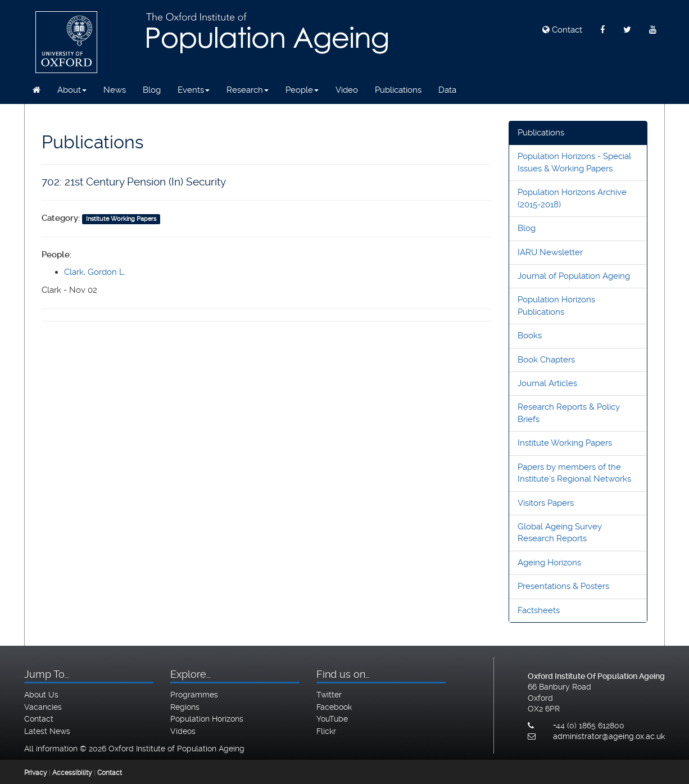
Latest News (47, 731)
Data (447, 90)
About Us (41, 695)
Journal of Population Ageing (574, 276)
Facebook (334, 707)
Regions (185, 707)
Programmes (194, 695)
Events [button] (194, 90)
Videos (183, 731)
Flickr (326, 731)
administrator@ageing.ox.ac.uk (609, 736)
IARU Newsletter (550, 252)
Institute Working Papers (565, 443)
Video (347, 90)
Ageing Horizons (549, 563)
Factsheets (539, 610)
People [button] (302, 90)
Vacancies (43, 707)
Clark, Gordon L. (95, 272)
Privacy (36, 773)
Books (530, 336)
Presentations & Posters (563, 586)
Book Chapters (546, 360)
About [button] (72, 90)
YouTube (332, 719)
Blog (152, 90)
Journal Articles (547, 383)
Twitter (329, 695)
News (115, 90)
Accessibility (72, 773)
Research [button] (248, 90)
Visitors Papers (546, 503)
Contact (562, 30)
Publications (398, 90)
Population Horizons (207, 719)
